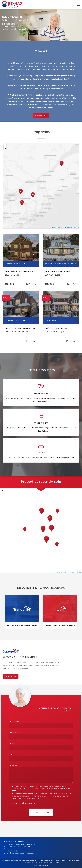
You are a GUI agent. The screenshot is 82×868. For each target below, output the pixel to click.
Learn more (11, 677)
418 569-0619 (9, 24)
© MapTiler (60, 227)
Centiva (45, 865)
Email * (13, 743)
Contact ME (41, 812)
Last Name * (15, 733)
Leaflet (54, 227)
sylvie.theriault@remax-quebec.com (17, 29)
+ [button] (5, 146)
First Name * (15, 722)
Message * (14, 765)
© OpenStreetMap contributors (71, 227)
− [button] (5, 149)
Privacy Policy (17, 803)
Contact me (41, 115)
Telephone (15, 754)
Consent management (52, 862)
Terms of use (30, 803)
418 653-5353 (10, 27)
